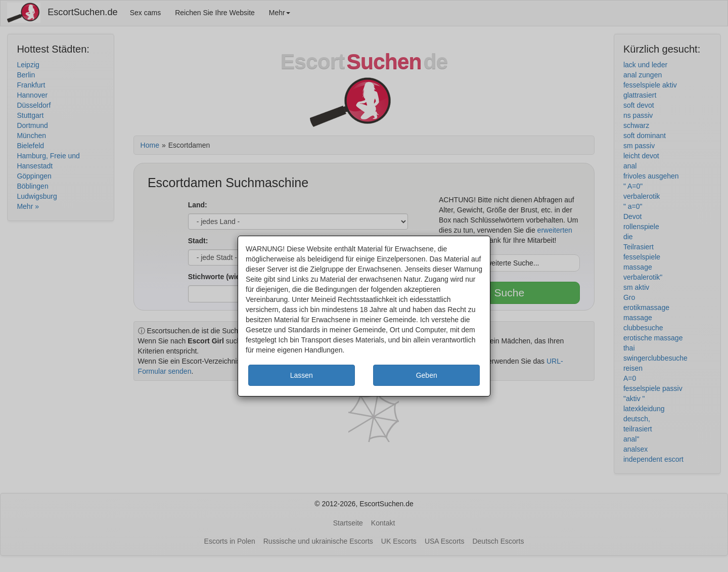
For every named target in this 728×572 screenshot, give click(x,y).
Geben (427, 375)
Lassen (302, 375)
